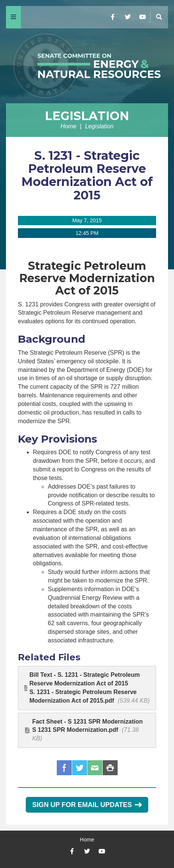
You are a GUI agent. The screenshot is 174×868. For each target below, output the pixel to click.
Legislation (87, 116)
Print (110, 768)
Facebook (64, 768)
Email (95, 768)
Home (69, 126)
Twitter (80, 768)
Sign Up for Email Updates (87, 805)
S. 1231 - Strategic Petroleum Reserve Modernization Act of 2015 (87, 175)
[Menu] (13, 17)
